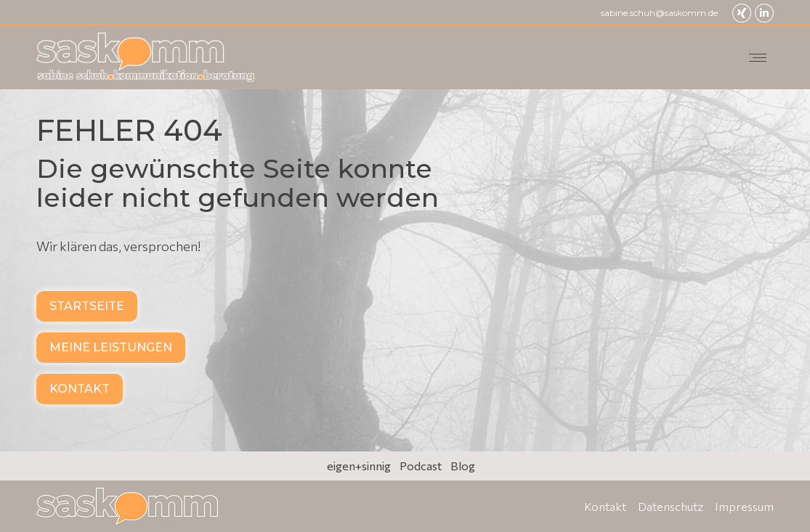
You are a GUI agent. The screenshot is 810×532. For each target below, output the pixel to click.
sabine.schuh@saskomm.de (659, 13)
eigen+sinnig (359, 466)
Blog (463, 466)
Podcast (421, 466)
